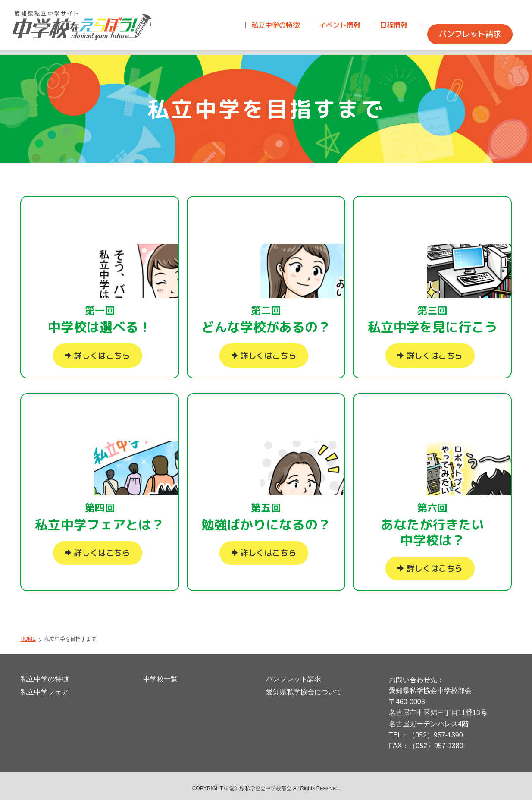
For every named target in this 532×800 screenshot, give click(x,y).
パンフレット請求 (294, 674)
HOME (28, 634)
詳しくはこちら (102, 351)
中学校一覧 (160, 674)
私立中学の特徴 (44, 674)
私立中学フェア (44, 687)
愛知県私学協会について (304, 687)
